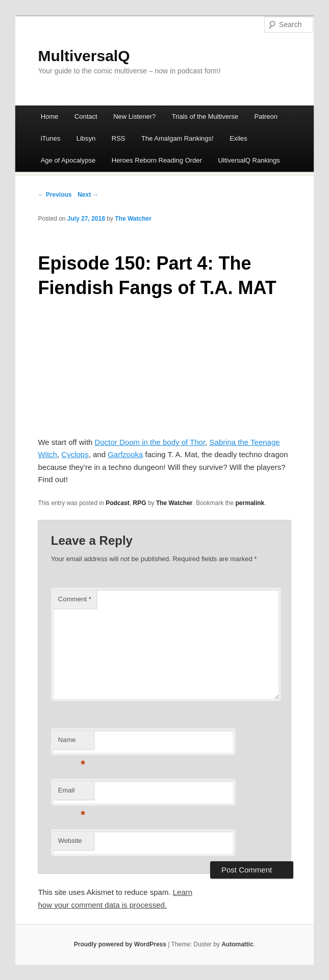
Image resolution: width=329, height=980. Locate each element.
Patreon (266, 116)
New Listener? (134, 116)
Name (72, 743)
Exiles (238, 138)
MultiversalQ (84, 56)
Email (72, 793)
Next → (88, 195)
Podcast (118, 503)
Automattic (237, 944)
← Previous (55, 195)
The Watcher (133, 219)
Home (50, 116)
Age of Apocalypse (68, 160)
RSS (119, 138)
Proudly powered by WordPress (120, 944)
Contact (86, 116)
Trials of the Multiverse (205, 116)
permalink (250, 503)
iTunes (51, 138)
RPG (140, 503)
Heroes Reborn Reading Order (157, 160)
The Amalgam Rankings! (178, 138)
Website (70, 841)
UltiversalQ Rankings (249, 160)
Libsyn (86, 138)
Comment (75, 599)
